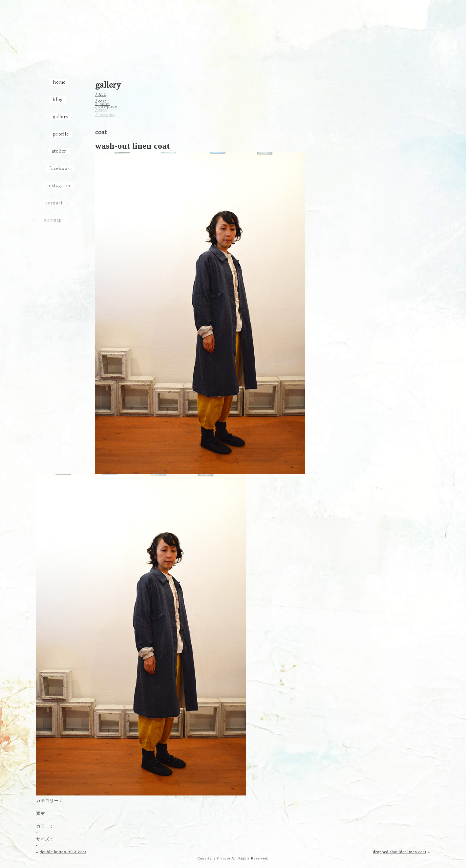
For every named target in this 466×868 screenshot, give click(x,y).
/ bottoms (105, 114)
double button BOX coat (63, 852)
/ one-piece (106, 105)
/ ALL (100, 95)
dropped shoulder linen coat (400, 852)
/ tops (101, 109)
